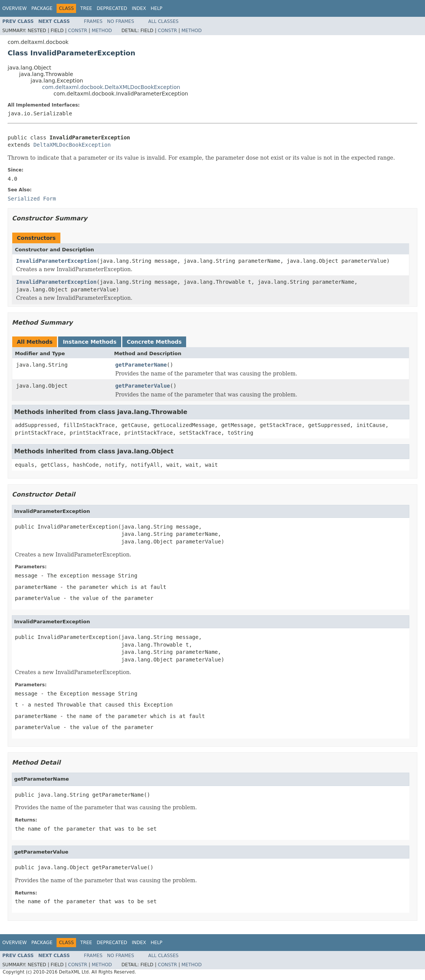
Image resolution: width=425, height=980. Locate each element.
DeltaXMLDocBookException (72, 145)
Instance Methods (89, 342)
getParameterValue (143, 386)
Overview (15, 8)
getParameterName (141, 365)
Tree (86, 8)
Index (139, 8)
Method (102, 31)
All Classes (163, 21)
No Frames (121, 21)
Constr (78, 31)
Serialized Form (32, 199)
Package (42, 8)
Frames (93, 21)
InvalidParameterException (56, 261)
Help (157, 8)
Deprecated (112, 8)
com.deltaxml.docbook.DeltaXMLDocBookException (111, 87)
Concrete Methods (154, 342)
